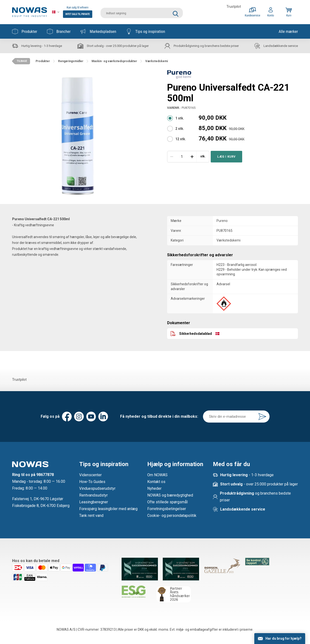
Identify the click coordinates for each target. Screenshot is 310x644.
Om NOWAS (157, 475)
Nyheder (154, 488)
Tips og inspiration (146, 31)
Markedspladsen (98, 31)
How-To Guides (92, 482)
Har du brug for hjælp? (283, 638)
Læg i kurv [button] (226, 157)
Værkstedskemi (229, 240)
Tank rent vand (91, 516)
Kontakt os (156, 482)
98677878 (45, 475)
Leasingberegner (94, 502)
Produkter (25, 31)
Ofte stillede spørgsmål (167, 502)
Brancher (59, 31)
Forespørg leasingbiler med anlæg (108, 509)
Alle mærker (288, 31)
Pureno (222, 221)
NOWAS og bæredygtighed (170, 495)
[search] (142, 12)
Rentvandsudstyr (93, 495)
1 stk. (180, 118)
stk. (203, 156)
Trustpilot (234, 7)
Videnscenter (90, 475)
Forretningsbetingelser (167, 509)
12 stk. (181, 139)
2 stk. (180, 129)
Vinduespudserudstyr (97, 488)
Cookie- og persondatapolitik (172, 516)
